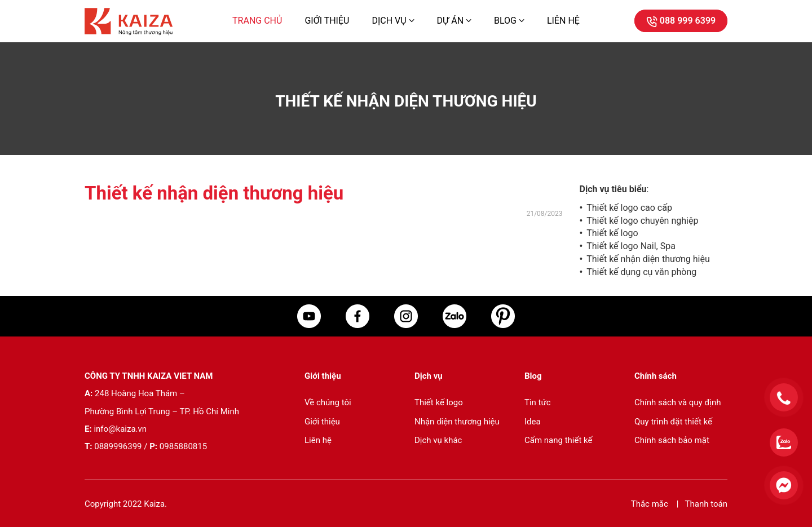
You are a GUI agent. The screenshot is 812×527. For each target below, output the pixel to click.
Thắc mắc (651, 504)
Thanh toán (706, 504)
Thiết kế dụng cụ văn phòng (641, 272)
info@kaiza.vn (120, 429)
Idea (533, 422)
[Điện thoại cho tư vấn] (778, 403)
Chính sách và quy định (678, 402)
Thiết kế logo (612, 233)
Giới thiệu (327, 21)
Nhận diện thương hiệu (457, 422)
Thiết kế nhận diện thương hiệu (648, 259)
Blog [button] (509, 21)
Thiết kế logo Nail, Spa (631, 246)
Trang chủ (257, 21)
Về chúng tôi (328, 402)
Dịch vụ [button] (393, 21)
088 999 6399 (681, 21)
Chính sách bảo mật (672, 440)
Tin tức (538, 402)
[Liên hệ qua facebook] (778, 491)
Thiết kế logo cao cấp (629, 208)
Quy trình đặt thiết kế (673, 422)
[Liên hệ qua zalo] (778, 448)
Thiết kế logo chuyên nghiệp (642, 221)
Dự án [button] (454, 21)
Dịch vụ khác (438, 440)
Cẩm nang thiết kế (558, 440)
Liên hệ (563, 21)
